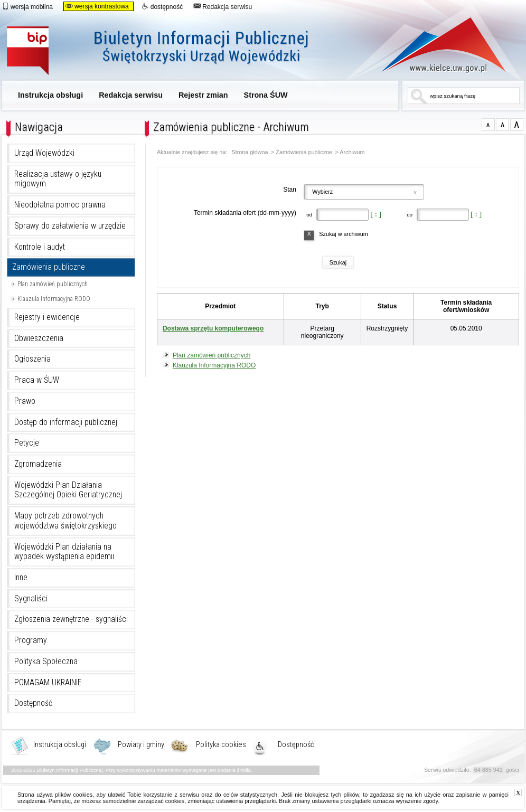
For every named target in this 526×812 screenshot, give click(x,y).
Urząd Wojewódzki (44, 153)
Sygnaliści (31, 599)
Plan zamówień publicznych (53, 284)
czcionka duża (517, 125)
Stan (290, 190)
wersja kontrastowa (97, 6)
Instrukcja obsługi (50, 95)
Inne (21, 578)
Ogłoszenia (32, 359)
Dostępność (33, 703)
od (309, 215)
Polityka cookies (221, 745)
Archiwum (352, 152)
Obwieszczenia (39, 338)
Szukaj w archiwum (343, 234)
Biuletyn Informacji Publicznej (169, 51)
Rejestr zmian (203, 95)
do (409, 215)
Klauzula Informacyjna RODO (54, 299)
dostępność (162, 6)
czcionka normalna (488, 125)
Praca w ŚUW (37, 380)
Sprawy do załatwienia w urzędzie (70, 226)
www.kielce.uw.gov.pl (436, 45)
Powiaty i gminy (141, 745)
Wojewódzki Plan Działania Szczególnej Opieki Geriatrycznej (68, 490)
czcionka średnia (502, 125)
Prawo (25, 401)
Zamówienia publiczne (49, 267)
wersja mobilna (27, 6)
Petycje (27, 443)
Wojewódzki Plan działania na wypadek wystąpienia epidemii (64, 552)
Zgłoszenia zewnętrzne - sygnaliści (71, 619)
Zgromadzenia (38, 464)
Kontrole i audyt (40, 247)
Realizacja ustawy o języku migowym (58, 179)
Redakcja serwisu (223, 6)
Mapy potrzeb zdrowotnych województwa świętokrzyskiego (65, 521)
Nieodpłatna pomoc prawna (60, 205)
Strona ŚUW (266, 95)
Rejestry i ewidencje (47, 317)
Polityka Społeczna (46, 662)
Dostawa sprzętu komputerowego (213, 328)
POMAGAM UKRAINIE (48, 683)
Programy (31, 640)
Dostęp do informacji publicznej (66, 422)
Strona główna (250, 152)
